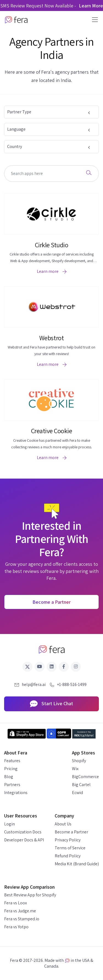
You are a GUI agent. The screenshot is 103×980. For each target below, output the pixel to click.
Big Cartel (81, 785)
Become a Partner (71, 832)
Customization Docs (23, 832)
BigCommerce (85, 777)
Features (12, 761)
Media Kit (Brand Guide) (77, 864)
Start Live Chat (51, 704)
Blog (9, 777)
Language (49, 129)
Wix (75, 769)
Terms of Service (70, 848)
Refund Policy (68, 856)
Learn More (91, 6)
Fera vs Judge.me (20, 911)
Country (49, 146)
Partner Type (49, 112)
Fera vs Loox (16, 903)
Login (9, 824)
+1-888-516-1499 (72, 684)
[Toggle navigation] (93, 20)
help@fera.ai (34, 684)
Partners (12, 785)
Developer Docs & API (24, 840)
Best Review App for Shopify (30, 895)
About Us (63, 824)
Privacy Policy (68, 840)
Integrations (16, 793)
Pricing (11, 769)
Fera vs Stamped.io (22, 919)
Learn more (52, 271)
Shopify (79, 761)
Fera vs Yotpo (16, 927)
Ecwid (77, 793)
